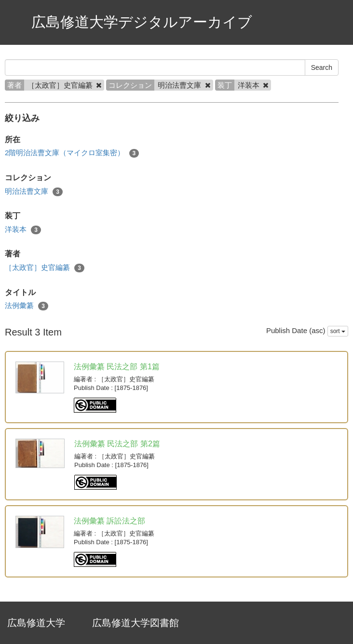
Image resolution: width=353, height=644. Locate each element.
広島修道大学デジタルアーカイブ (142, 22)
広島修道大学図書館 (136, 623)
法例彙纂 (27, 306)
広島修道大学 (36, 623)
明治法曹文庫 (34, 192)
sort (338, 331)
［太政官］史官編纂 (45, 268)
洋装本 (23, 230)
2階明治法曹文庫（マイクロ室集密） (72, 153)
